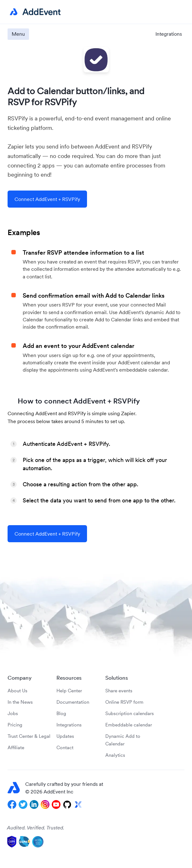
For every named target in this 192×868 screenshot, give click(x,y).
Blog (61, 713)
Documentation (73, 702)
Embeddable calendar (129, 725)
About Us (17, 691)
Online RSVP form (124, 702)
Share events (119, 691)
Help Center (69, 691)
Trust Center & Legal (29, 736)
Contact (65, 747)
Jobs (13, 713)
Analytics (115, 755)
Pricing (15, 725)
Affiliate (16, 747)
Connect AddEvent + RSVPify (47, 199)
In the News (20, 702)
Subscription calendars (130, 713)
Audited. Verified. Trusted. (36, 828)
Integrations (169, 34)
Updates (65, 736)
